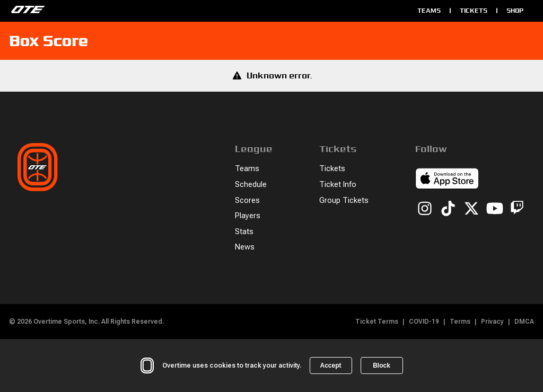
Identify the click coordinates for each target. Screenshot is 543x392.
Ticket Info (338, 185)
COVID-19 (424, 322)
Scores (247, 201)
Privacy (492, 322)
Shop (515, 10)
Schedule (251, 185)
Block (382, 366)
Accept (330, 366)
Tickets (474, 10)
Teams (429, 10)
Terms (460, 322)
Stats (244, 232)
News (245, 247)
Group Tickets (344, 201)
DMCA (524, 322)
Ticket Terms (377, 322)
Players (248, 216)
